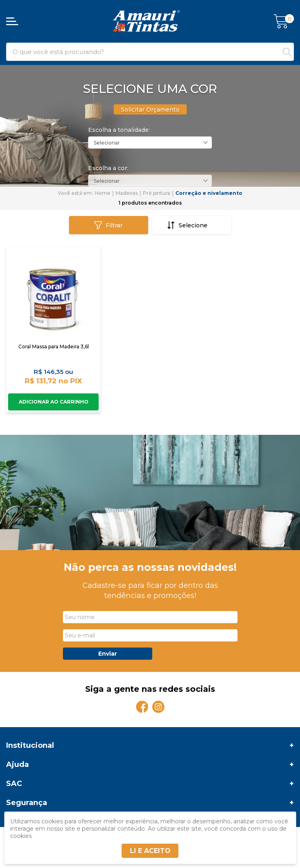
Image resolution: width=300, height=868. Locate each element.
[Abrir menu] (12, 21)
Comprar (53, 402)
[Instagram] (158, 707)
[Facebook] (142, 707)
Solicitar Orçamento (150, 110)
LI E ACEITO (150, 851)
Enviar (108, 654)
